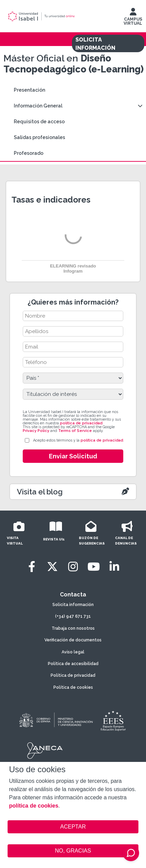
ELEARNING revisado (73, 266)
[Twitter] (52, 567)
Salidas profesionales (39, 137)
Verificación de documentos (73, 640)
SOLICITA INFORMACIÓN (95, 44)
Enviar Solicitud (73, 456)
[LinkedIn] (114, 567)
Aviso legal (73, 652)
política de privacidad (81, 423)
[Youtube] (94, 567)
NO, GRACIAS (73, 851)
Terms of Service (75, 431)
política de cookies (34, 806)
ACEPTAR (73, 827)
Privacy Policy (36, 431)
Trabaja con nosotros (73, 628)
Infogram (73, 271)
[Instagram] (73, 567)
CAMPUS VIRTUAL (133, 18)
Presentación (29, 90)
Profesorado (29, 153)
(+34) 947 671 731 (73, 616)
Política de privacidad (73, 675)
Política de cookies (73, 687)
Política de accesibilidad (73, 664)
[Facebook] (32, 567)
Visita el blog (40, 492)
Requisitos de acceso (39, 122)
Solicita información (73, 605)
